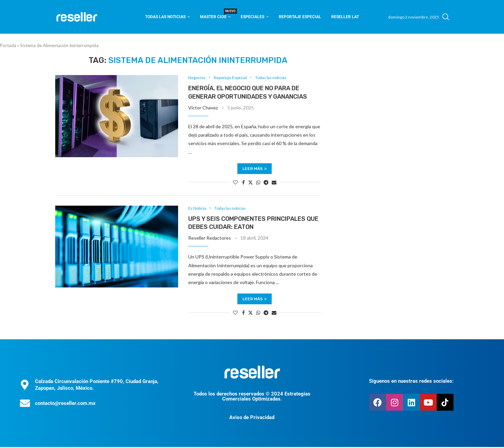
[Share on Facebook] (243, 183)
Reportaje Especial (300, 17)
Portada (8, 45)
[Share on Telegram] (266, 183)
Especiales (253, 17)
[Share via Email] (274, 183)
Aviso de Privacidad (252, 418)
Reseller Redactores (210, 239)
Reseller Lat (345, 17)
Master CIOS (215, 15)
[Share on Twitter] (250, 183)
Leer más (255, 169)
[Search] (446, 17)
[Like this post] (235, 183)
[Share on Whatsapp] (258, 183)
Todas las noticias (165, 17)
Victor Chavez (203, 108)
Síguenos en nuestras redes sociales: (411, 382)
